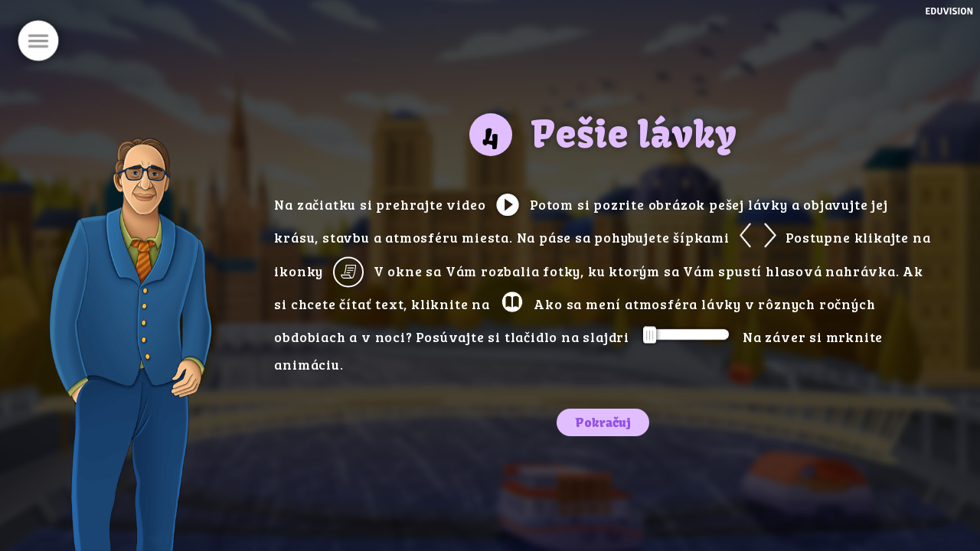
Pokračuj (603, 422)
